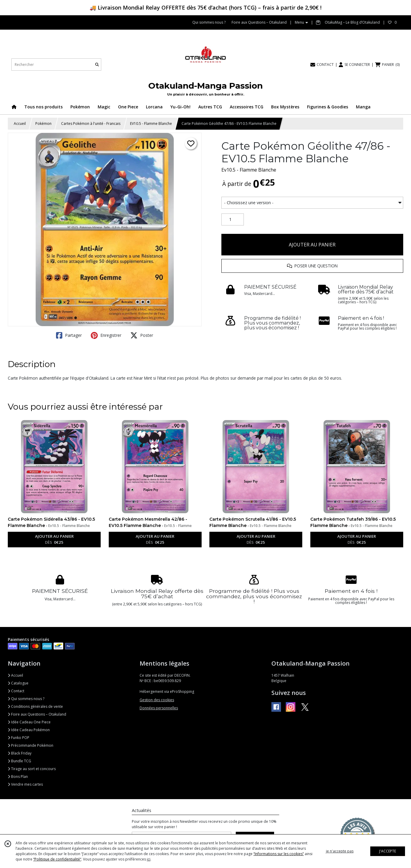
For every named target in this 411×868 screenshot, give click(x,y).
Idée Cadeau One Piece (29, 722)
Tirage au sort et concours (32, 769)
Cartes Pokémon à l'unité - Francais (91, 124)
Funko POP (19, 738)
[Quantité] (233, 219)
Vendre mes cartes (25, 784)
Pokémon (43, 124)
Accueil (20, 124)
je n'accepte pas (340, 851)
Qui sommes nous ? (26, 699)
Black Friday (20, 753)
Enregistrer (106, 335)
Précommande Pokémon (31, 745)
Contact (16, 691)
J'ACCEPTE (388, 851)
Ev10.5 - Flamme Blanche (249, 170)
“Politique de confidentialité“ (57, 859)
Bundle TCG (19, 761)
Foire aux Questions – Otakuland (37, 714)
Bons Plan (18, 777)
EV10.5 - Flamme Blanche (151, 124)
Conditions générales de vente (35, 706)
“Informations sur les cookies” (279, 854)
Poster (142, 335)
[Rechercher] (97, 65)
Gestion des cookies (157, 700)
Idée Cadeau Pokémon (29, 730)
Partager (69, 335)
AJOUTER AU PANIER (312, 245)
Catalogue (18, 683)
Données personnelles (159, 708)
